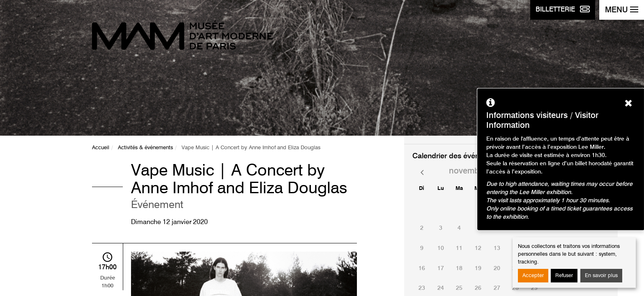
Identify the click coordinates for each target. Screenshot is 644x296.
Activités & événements (145, 148)
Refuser (564, 276)
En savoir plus (601, 276)
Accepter (533, 276)
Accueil (101, 148)
